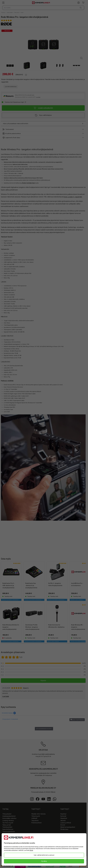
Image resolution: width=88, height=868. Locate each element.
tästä (31, 850)
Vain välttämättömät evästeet (44, 855)
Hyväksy (44, 861)
